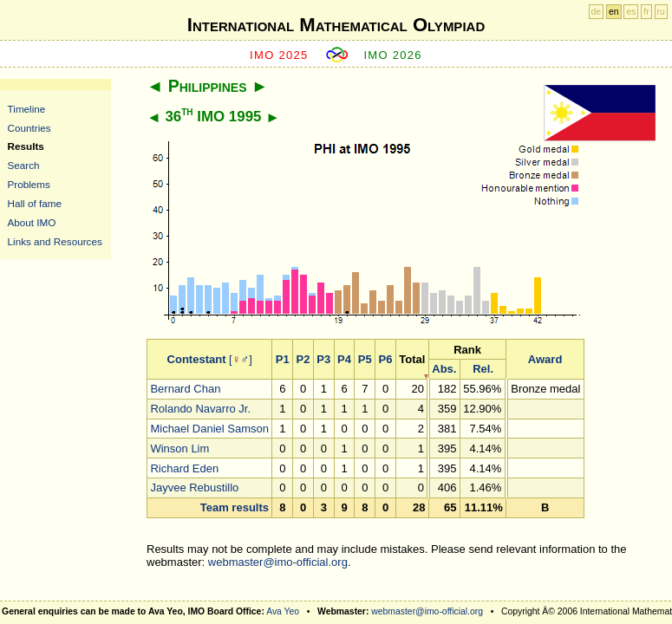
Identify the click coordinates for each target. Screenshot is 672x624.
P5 (365, 359)
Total (412, 359)
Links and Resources (55, 241)
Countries (29, 128)
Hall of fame (35, 203)
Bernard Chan (185, 389)
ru (661, 12)
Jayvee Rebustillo (194, 487)
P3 (323, 359)
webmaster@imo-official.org (278, 562)
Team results (235, 507)
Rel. (483, 369)
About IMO (32, 222)
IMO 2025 (279, 55)
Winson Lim (179, 448)
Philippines (208, 86)
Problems (29, 184)
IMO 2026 (393, 55)
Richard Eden (184, 468)
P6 (386, 359)
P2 (303, 359)
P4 (344, 359)
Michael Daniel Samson (209, 429)
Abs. (444, 369)
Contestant (197, 359)
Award (545, 359)
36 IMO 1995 (213, 117)
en (614, 12)
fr (646, 12)
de (597, 12)
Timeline (27, 109)
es (631, 12)
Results (26, 146)
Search (24, 165)
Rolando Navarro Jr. (200, 409)
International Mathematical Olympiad (336, 25)
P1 (283, 359)
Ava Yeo (283, 611)
